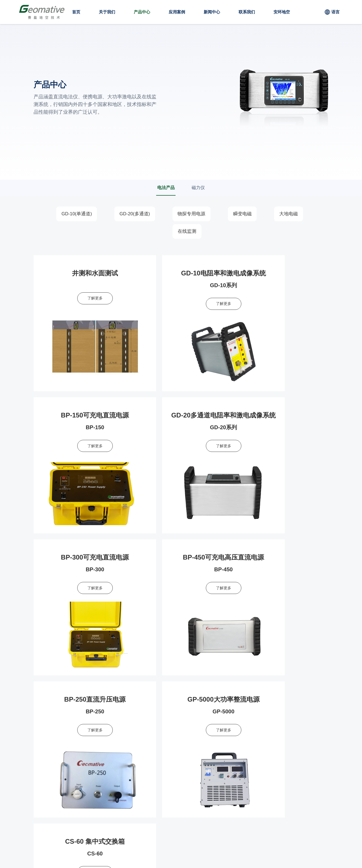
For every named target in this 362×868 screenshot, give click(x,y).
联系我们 (247, 12)
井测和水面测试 (81, 274)
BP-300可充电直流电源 (181, 416)
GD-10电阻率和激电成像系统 (182, 274)
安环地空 (282, 12)
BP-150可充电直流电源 (281, 274)
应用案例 (177, 12)
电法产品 (165, 188)
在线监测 (188, 232)
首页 (76, 12)
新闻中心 (212, 12)
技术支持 (165, 853)
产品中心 (142, 12)
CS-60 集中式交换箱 (281, 558)
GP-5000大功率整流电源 (181, 558)
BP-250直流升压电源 (81, 558)
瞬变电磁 (245, 214)
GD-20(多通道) (132, 214)
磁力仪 (199, 188)
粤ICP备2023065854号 (127, 853)
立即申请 (311, 713)
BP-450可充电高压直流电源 (281, 416)
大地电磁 (293, 214)
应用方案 (202, 764)
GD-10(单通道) (72, 214)
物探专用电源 (192, 214)
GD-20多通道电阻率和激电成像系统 (91, 416)
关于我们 (107, 12)
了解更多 (81, 299)
